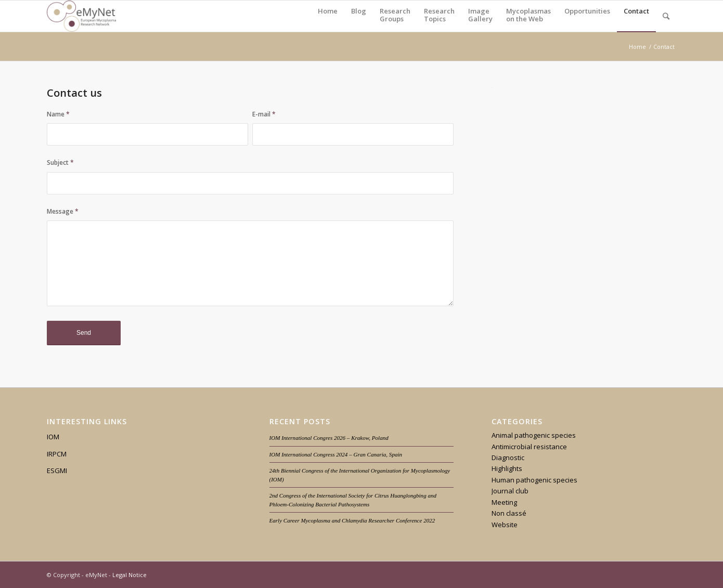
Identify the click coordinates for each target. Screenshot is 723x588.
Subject (60, 162)
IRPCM (57, 454)
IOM (53, 437)
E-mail (264, 114)
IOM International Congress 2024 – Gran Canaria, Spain (336, 454)
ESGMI (57, 471)
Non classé (509, 513)
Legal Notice (130, 575)
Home (637, 47)
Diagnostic (508, 458)
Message (63, 211)
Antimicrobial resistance (529, 447)
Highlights (507, 468)
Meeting (504, 502)
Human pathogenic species (534, 480)
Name (58, 114)
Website (505, 525)
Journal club (510, 491)
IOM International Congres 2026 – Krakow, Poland (329, 438)
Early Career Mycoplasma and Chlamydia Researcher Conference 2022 (352, 520)
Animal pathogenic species (534, 435)
